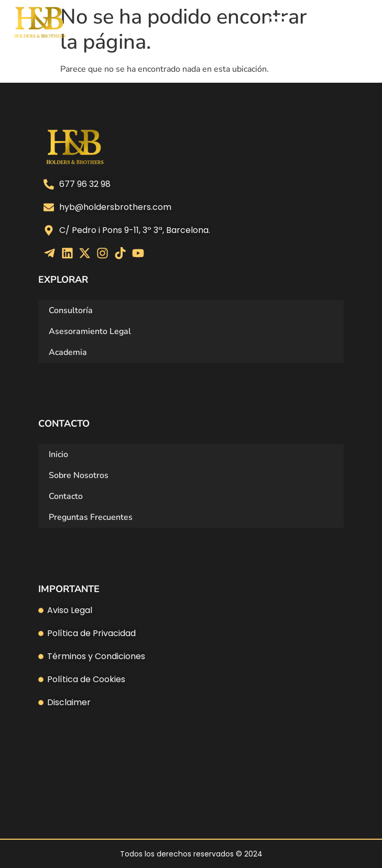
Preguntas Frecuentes (91, 517)
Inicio (58, 454)
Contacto (66, 496)
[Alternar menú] (279, 23)
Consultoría (71, 310)
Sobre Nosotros (79, 475)
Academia (68, 352)
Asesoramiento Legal (90, 331)
